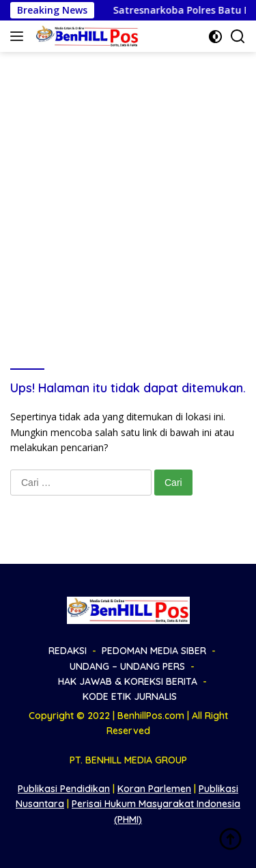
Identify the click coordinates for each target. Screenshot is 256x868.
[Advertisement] (128, 187)
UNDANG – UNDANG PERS (127, 666)
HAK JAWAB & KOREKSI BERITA (128, 681)
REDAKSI (68, 651)
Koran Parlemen (154, 789)
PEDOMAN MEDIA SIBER (154, 651)
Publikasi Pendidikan (64, 789)
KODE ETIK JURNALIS (130, 696)
